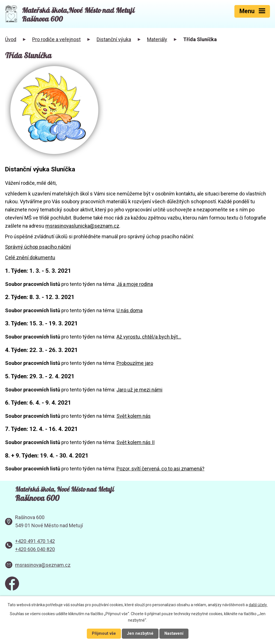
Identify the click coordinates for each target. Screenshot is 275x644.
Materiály (157, 39)
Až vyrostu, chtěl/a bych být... (149, 337)
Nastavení (174, 634)
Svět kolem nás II (136, 442)
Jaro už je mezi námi (139, 390)
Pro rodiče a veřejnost (56, 39)
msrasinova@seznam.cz (43, 565)
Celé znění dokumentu (30, 257)
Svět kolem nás (134, 416)
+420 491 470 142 (35, 541)
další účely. (258, 605)
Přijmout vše (104, 634)
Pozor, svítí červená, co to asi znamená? (160, 469)
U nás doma (130, 310)
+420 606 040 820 (35, 549)
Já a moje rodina (135, 284)
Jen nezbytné (140, 634)
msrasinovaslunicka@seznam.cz (82, 226)
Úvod (11, 39)
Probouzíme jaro (135, 363)
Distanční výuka (114, 39)
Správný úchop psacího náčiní (38, 247)
